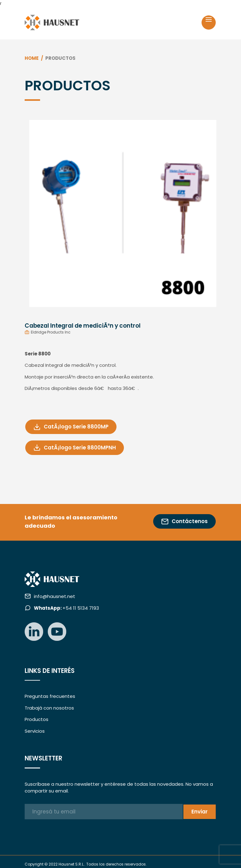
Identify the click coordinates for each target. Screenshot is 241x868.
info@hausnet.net (55, 596)
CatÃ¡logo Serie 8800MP (71, 427)
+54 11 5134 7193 (66, 608)
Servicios (35, 731)
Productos (37, 719)
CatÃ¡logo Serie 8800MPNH (75, 448)
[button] (39, 211)
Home (32, 58)
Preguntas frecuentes (50, 696)
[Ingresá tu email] (104, 812)
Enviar (200, 812)
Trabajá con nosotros (49, 708)
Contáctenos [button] (184, 521)
